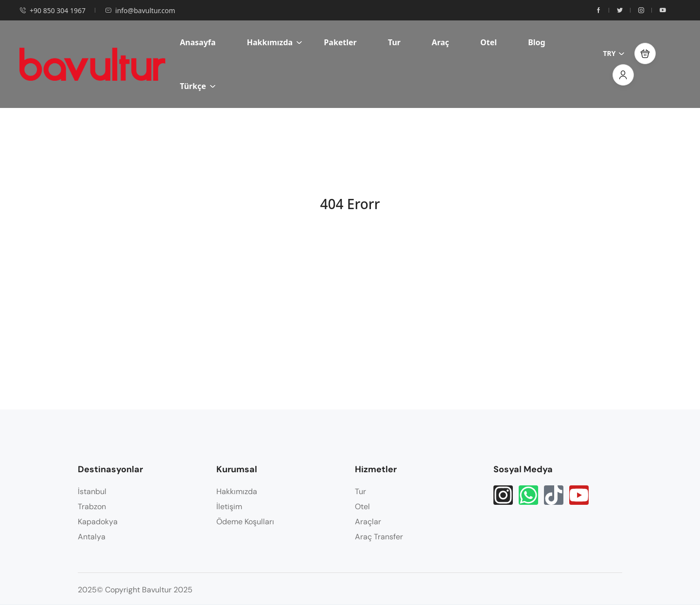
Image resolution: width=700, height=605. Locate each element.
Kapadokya (98, 522)
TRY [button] (614, 53)
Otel (489, 42)
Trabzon (92, 507)
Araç (440, 42)
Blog (537, 42)
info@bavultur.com (140, 10)
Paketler (340, 42)
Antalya (92, 537)
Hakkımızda (275, 42)
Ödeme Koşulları (245, 522)
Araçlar (368, 522)
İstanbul (92, 491)
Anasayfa (198, 42)
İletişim (229, 507)
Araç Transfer (379, 537)
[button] (645, 53)
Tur (394, 42)
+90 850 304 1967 (52, 10)
